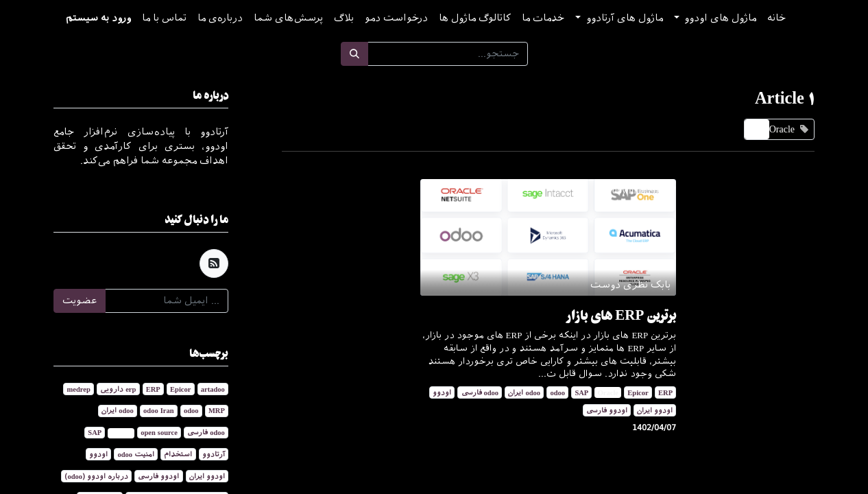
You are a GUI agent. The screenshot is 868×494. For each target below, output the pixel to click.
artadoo (213, 389)
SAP (581, 392)
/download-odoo (644, 190)
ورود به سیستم (98, 18)
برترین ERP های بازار (621, 315)
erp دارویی (118, 389)
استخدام (178, 454)
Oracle (608, 392)
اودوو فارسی (607, 410)
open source (159, 432)
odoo (557, 392)
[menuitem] (776, 18)
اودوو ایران (655, 410)
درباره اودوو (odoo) (96, 476)
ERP (665, 392)
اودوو (442, 392)
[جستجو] (354, 54)
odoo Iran (158, 410)
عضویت (80, 301)
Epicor (638, 392)
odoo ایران (524, 392)
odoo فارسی (480, 392)
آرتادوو (214, 454)
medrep (79, 389)
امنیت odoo (136, 454)
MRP (217, 410)
